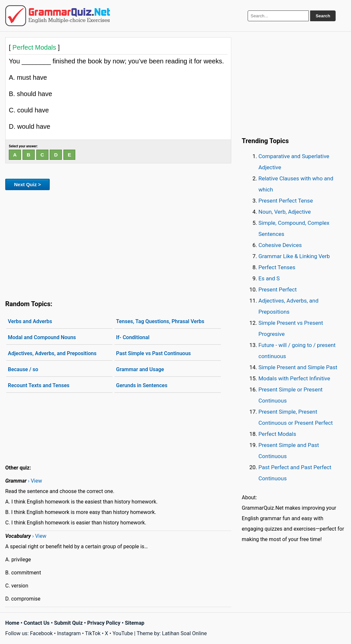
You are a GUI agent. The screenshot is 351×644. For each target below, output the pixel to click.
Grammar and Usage (140, 369)
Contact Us (37, 623)
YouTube (123, 633)
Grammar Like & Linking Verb (294, 256)
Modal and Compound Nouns (42, 337)
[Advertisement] (118, 244)
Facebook (41, 633)
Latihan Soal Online (184, 633)
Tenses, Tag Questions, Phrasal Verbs (160, 321)
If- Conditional (133, 337)
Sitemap (135, 623)
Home (12, 623)
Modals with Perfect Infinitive (294, 378)
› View (35, 481)
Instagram (69, 633)
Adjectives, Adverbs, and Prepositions (52, 353)
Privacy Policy (104, 623)
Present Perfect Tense (286, 201)
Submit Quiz (68, 623)
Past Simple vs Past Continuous (154, 353)
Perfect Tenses (277, 267)
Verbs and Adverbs (30, 321)
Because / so (23, 369)
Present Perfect (278, 289)
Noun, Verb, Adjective (285, 212)
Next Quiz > (27, 184)
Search (323, 16)
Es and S (269, 278)
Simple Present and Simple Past (298, 367)
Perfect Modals (277, 434)
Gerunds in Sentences (142, 385)
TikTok (93, 633)
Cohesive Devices (280, 245)
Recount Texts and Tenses (39, 385)
